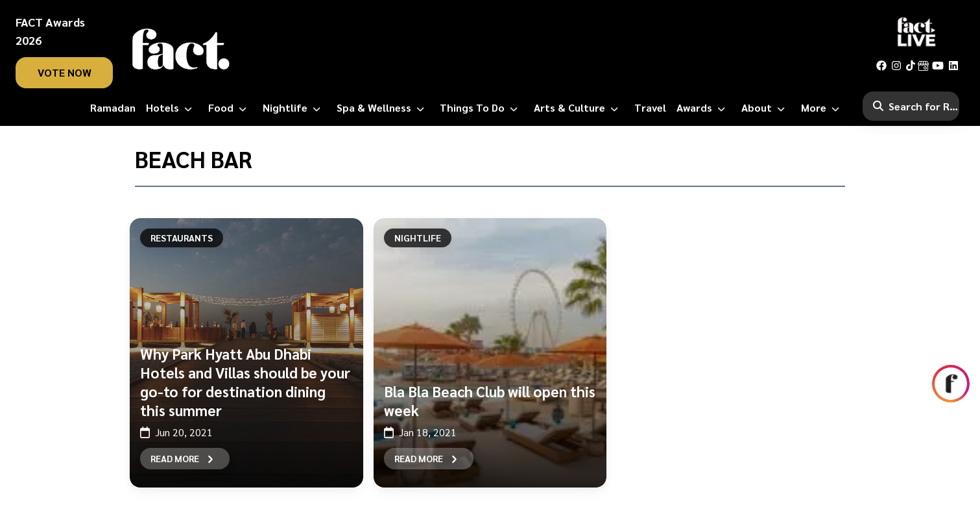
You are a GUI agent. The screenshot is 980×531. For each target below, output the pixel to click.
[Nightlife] (294, 108)
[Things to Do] (481, 108)
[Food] (230, 108)
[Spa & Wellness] (383, 108)
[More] (823, 108)
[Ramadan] (113, 108)
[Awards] (703, 108)
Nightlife (418, 238)
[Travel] (650, 108)
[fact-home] (181, 49)
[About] (766, 108)
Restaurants (182, 238)
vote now (65, 72)
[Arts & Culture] (579, 108)
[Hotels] (172, 108)
